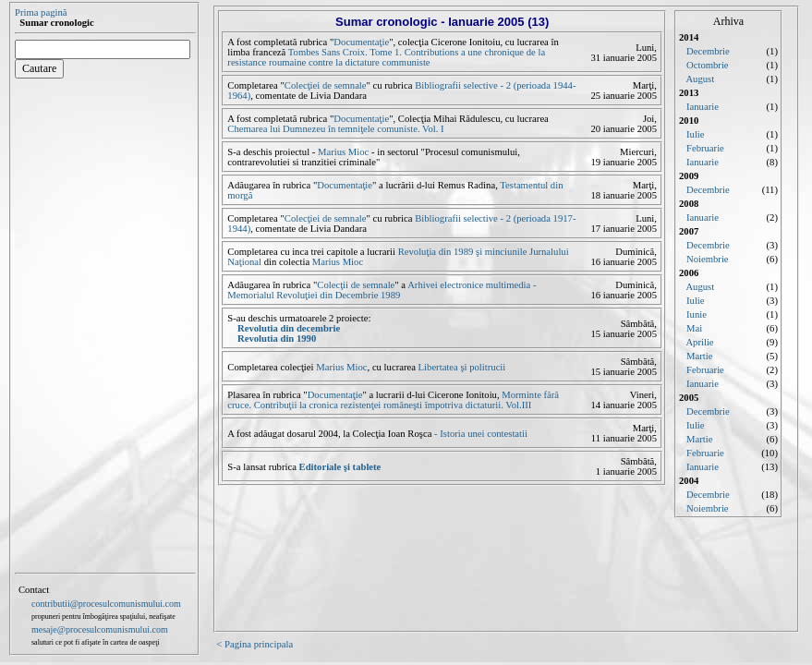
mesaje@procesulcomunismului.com (100, 629)
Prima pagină (41, 12)
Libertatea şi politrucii (462, 367)
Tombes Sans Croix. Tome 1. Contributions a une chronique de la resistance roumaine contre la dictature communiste (386, 57)
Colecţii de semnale (356, 285)
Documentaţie (361, 42)
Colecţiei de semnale (326, 85)
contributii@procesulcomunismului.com (106, 604)
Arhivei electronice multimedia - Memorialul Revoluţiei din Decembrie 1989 (382, 290)
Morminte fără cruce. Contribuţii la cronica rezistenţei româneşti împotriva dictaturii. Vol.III (393, 400)
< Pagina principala (255, 644)
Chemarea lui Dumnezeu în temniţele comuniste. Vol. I (335, 129)
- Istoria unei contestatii (479, 434)
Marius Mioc (343, 152)
